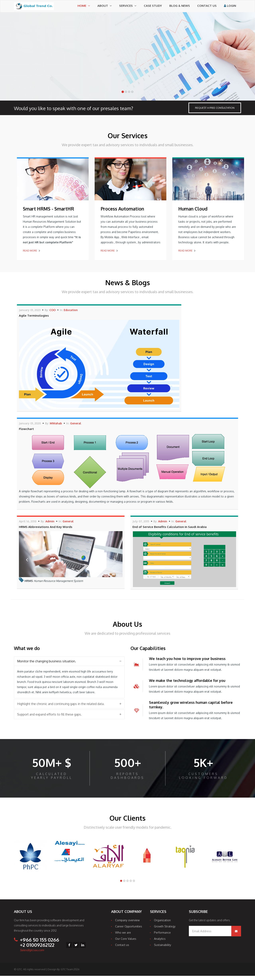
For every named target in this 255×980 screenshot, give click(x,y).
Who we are (123, 937)
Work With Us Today (35, 84)
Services (128, 8)
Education (71, 314)
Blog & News (180, 8)
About (105, 8)
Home (84, 8)
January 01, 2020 (30, 427)
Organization (162, 924)
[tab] (69, 665)
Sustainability (163, 949)
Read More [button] (32, 255)
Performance (162, 937)
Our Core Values (126, 943)
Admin (50, 525)
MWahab (56, 427)
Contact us (207, 8)
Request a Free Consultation (215, 112)
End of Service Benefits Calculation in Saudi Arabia (170, 531)
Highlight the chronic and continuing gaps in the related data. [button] (61, 708)
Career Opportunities (129, 931)
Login (230, 8)
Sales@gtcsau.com (32, 954)
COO (52, 314)
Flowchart (26, 433)
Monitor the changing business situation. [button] (47, 665)
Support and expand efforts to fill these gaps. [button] (49, 719)
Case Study (153, 8)
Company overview (127, 924)
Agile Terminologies (34, 320)
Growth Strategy (165, 931)
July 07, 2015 (141, 525)
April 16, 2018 (28, 525)
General (76, 427)
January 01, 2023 (30, 314)
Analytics (160, 943)
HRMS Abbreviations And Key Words (46, 531)
